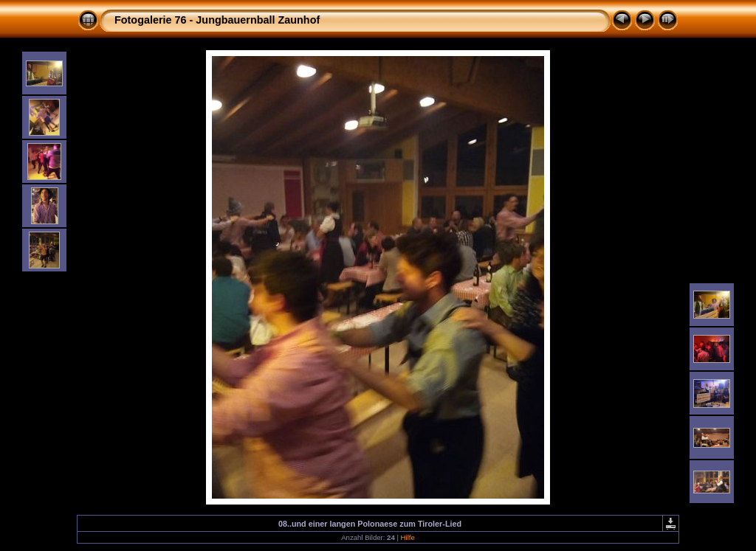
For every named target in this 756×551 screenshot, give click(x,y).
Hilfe (408, 537)
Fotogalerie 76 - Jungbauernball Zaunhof (217, 20)
